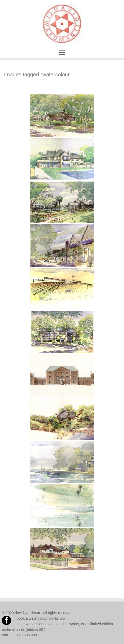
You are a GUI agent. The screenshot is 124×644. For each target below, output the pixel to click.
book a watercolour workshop (41, 618)
